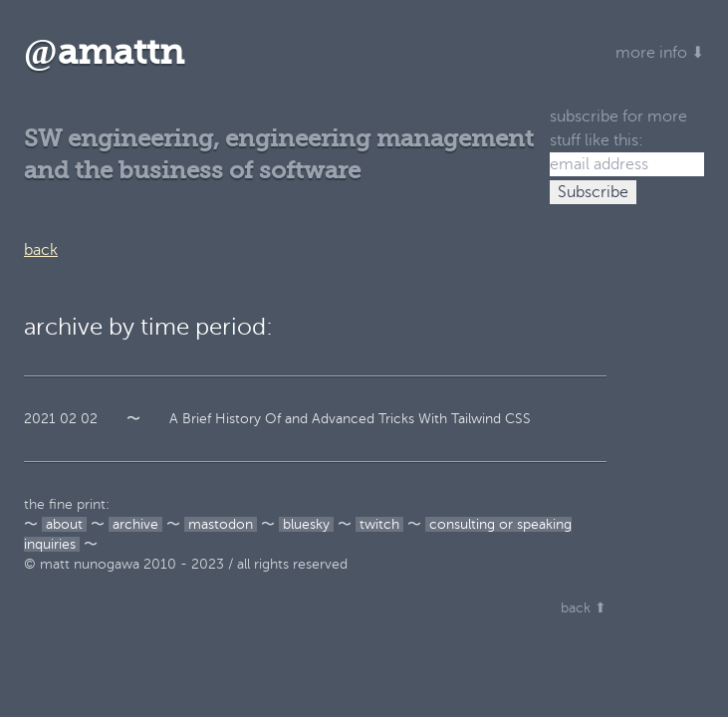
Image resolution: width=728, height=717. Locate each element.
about (64, 524)
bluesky (306, 524)
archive (135, 524)
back (41, 250)
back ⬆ (584, 608)
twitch (379, 524)
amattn (104, 52)
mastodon (221, 524)
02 (68, 419)
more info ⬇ (660, 53)
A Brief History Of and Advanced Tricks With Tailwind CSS (350, 419)
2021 (40, 419)
